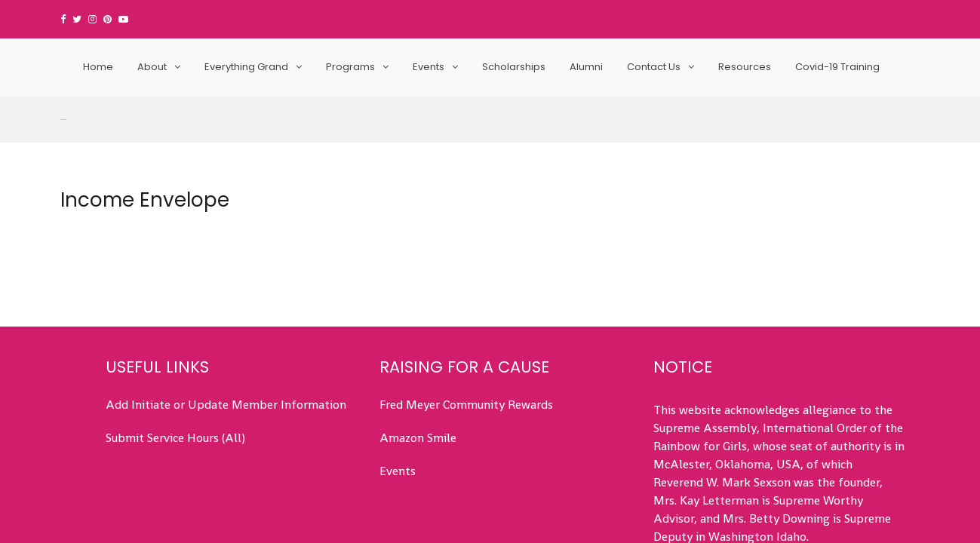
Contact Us (654, 67)
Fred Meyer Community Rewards (466, 308)
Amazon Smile (418, 341)
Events (429, 67)
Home (98, 67)
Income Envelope (145, 103)
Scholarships (514, 67)
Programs (350, 67)
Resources (745, 67)
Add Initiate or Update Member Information (226, 308)
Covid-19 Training (837, 67)
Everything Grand (246, 67)
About (152, 67)
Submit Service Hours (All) (175, 341)
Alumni (586, 67)
